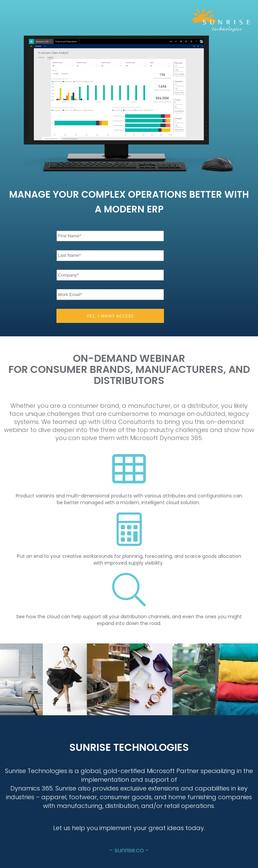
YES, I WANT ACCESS (110, 316)
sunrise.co (130, 850)
